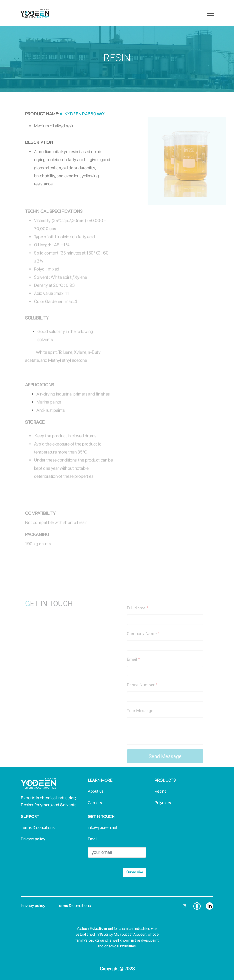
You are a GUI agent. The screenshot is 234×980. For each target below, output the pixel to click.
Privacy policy (33, 839)
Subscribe (135, 872)
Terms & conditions (38, 827)
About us (96, 791)
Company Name (143, 643)
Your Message (140, 720)
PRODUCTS (165, 780)
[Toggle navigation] (210, 13)
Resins (160, 791)
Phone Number (142, 695)
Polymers (163, 803)
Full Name (138, 618)
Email (133, 669)
